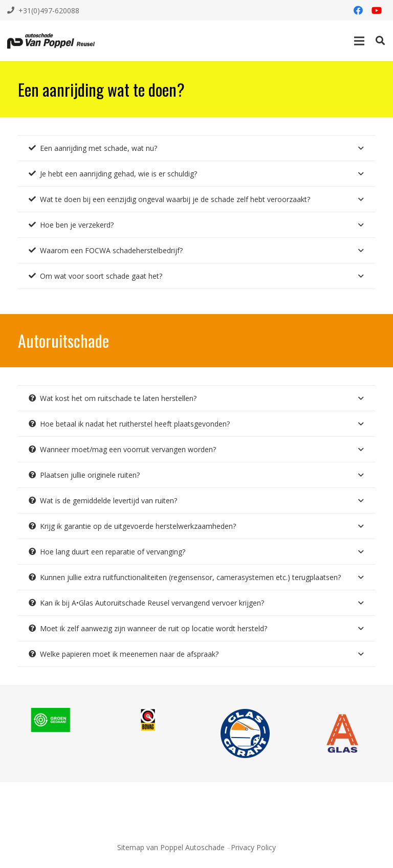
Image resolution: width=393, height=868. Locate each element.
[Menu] (359, 41)
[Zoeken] (380, 41)
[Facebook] (358, 10)
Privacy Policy (253, 847)
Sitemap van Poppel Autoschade (171, 847)
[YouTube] (377, 10)
